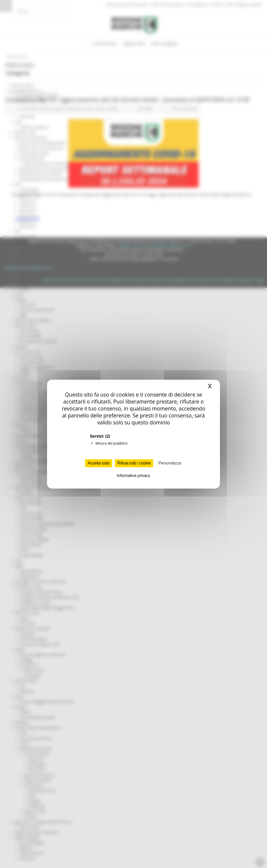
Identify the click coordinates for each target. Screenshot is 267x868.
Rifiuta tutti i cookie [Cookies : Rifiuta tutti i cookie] (134, 463)
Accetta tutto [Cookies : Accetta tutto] (99, 463)
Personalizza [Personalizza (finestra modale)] (170, 463)
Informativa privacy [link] (133, 476)
